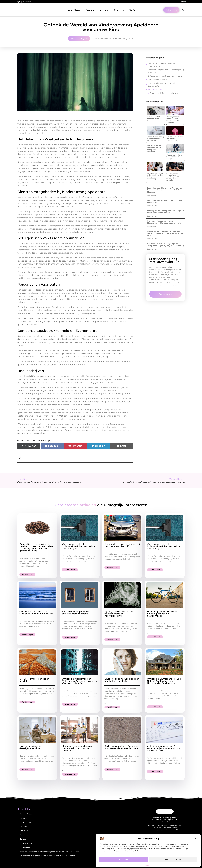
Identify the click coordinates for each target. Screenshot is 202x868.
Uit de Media (74, 10)
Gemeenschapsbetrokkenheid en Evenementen (163, 85)
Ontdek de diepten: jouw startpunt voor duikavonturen (36, 613)
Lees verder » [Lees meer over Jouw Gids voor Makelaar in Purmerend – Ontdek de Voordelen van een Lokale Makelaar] (152, 195)
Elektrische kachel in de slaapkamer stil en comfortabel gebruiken (155, 148)
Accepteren (124, 859)
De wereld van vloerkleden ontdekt (34, 680)
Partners (90, 10)
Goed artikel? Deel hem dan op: (164, 93)
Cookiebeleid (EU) (27, 847)
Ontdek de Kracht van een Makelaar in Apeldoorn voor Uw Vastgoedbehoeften (80, 681)
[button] (196, 839)
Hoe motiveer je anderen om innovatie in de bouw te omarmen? (78, 748)
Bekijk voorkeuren (173, 859)
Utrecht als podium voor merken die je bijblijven (174, 157)
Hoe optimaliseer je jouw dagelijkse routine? (33, 747)
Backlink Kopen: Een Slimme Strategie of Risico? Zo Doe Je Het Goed (49, 852)
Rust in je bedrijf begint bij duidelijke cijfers (155, 119)
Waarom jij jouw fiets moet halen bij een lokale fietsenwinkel (162, 614)
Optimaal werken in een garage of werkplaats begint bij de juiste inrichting (165, 245)
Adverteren (24, 835)
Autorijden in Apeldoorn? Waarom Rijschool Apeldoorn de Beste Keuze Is (163, 748)
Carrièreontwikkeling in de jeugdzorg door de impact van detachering (155, 176)
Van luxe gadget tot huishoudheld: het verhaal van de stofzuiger (79, 546)
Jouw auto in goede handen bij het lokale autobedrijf (122, 545)
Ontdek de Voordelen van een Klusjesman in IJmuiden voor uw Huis (164, 222)
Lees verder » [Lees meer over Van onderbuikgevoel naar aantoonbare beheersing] (152, 206)
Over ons (104, 10)
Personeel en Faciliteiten (159, 80)
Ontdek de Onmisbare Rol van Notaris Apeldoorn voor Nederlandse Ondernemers (164, 681)
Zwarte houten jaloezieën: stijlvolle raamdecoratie (76, 613)
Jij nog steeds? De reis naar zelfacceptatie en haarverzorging (120, 614)
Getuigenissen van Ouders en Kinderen (165, 76)
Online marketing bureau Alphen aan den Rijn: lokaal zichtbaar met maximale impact (165, 233)
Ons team (119, 10)
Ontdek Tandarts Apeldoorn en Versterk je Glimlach (122, 680)
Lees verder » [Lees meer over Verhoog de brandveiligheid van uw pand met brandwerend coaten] (152, 216)
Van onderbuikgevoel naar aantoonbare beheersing (165, 201)
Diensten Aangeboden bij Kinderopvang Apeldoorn (166, 71)
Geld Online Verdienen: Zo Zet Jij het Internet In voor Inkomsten (47, 856)
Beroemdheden (26, 814)
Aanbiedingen (79, 38)
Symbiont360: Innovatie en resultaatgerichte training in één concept (173, 177)
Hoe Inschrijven (155, 90)
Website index (26, 843)
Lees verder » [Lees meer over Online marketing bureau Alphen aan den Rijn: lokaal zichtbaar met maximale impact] (152, 239)
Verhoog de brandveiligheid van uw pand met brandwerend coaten (165, 212)
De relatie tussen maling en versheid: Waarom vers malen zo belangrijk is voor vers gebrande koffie (36, 547)
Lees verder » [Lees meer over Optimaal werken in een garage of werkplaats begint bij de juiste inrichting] (152, 249)
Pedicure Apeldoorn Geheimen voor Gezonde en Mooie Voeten (122, 747)
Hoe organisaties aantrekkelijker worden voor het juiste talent (173, 120)
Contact (133, 10)
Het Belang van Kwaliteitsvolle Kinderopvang (161, 65)
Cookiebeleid (147, 865)
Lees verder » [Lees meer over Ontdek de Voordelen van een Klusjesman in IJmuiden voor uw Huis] (152, 226)
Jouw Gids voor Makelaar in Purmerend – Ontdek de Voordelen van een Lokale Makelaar (165, 190)
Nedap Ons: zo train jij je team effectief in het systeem (155, 139)
